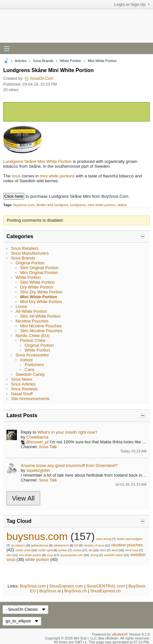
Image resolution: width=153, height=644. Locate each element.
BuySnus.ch (75, 591)
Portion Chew (33, 340)
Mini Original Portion (39, 273)
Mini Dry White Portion (41, 302)
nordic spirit (45, 550)
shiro (103, 550)
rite (91, 550)
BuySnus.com (33, 586)
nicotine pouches (127, 545)
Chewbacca (37, 437)
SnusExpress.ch (105, 591)
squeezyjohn (38, 470)
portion (63, 550)
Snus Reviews (24, 389)
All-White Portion (31, 311)
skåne (122, 205)
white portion (37, 560)
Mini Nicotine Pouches (41, 326)
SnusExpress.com (66, 586)
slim (9, 555)
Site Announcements (30, 399)
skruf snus (132, 550)
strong (94, 555)
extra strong (104, 539)
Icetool (26, 360)
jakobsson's (61, 545)
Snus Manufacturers (30, 253)
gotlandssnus (40, 545)
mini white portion (101, 205)
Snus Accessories (32, 355)
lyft (76, 545)
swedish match (113, 555)
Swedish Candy (30, 374)
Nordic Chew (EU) (33, 336)
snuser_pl (39, 442)
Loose (21, 306)
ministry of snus (94, 545)
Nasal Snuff (22, 394)
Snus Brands (23, 258)
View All (23, 498)
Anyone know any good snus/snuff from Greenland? (69, 465)
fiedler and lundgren (52, 205)
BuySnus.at (50, 591)
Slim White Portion (37, 282)
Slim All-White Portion (40, 316)
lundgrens (78, 205)
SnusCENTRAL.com (106, 586)
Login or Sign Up (132, 5)
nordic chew (23, 550)
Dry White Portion (37, 287)
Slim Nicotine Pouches (41, 331)
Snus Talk (48, 447)
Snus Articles (23, 384)
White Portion (28, 277)
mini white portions (57, 176)
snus (16, 176)
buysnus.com (24, 205)
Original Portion (30, 263)
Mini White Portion (39, 297)
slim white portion (30, 555)
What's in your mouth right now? (67, 432)
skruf (115, 550)
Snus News (22, 379)
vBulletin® (120, 634)
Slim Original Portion (39, 268)
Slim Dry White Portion (41, 292)
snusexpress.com (72, 555)
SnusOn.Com (42, 79)
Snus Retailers (25, 248)
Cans (29, 370)
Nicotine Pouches (32, 321)
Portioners (34, 365)
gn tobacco (18, 545)
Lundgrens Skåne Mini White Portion (37, 161)
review (77, 550)
